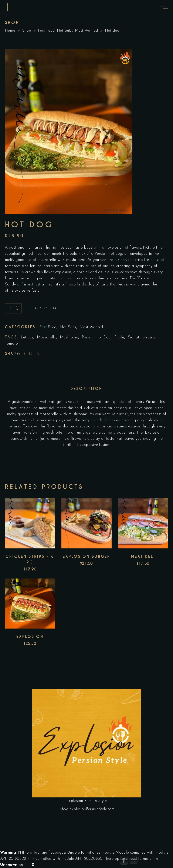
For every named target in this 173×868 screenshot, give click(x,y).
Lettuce (27, 337)
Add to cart (47, 308)
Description (86, 389)
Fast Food (46, 31)
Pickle (119, 337)
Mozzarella (47, 337)
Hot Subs (65, 31)
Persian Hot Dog (96, 337)
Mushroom (69, 337)
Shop (27, 31)
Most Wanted (86, 31)
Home (10, 31)
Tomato (11, 344)
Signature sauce (142, 337)
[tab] (86, 389)
